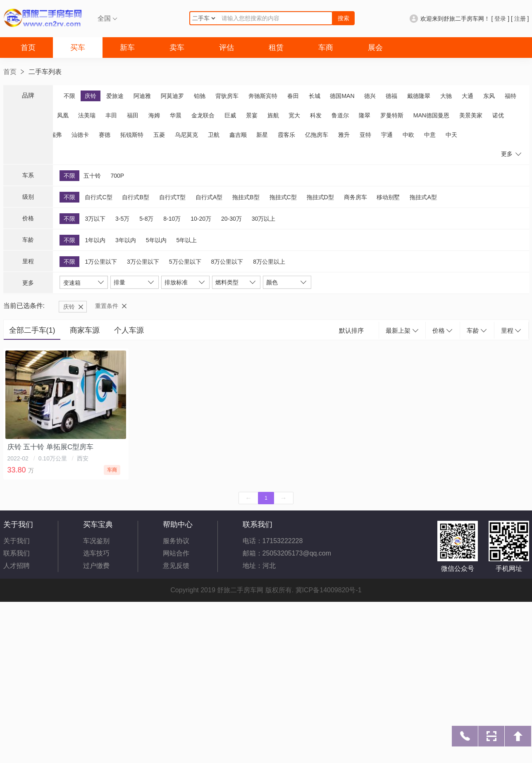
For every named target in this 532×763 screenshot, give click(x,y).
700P (117, 176)
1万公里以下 (101, 262)
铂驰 (200, 96)
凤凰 (63, 115)
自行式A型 (209, 197)
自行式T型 (173, 197)
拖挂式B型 (246, 197)
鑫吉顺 (238, 135)
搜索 (344, 18)
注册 (520, 19)
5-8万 (146, 219)
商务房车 (355, 197)
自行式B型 (135, 197)
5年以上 (186, 240)
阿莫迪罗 (172, 96)
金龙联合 (203, 115)
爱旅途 (115, 96)
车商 (326, 48)
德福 (391, 96)
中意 (430, 135)
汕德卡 (80, 135)
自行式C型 (98, 197)
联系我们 (17, 553)
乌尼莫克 (186, 135)
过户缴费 (96, 566)
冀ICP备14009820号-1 (329, 590)
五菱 (159, 135)
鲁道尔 (340, 115)
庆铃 (91, 96)
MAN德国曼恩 (431, 115)
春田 (293, 96)
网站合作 (176, 553)
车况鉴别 (96, 541)
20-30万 (231, 219)
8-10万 (172, 219)
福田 (133, 115)
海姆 (154, 115)
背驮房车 (227, 96)
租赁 (276, 48)
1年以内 (95, 240)
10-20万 (201, 219)
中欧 (408, 135)
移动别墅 (388, 197)
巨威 (230, 115)
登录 (500, 19)
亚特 (365, 135)
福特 (511, 96)
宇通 (387, 135)
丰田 (111, 115)
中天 (451, 135)
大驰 (446, 96)
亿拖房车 (317, 135)
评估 (227, 48)
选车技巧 (96, 553)
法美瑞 (87, 115)
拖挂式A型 (423, 197)
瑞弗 (56, 135)
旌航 (273, 115)
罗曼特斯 (392, 115)
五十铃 (92, 176)
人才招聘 (17, 566)
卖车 (177, 48)
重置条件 (107, 306)
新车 (127, 48)
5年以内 (156, 240)
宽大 (294, 115)
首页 (28, 48)
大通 (468, 96)
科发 (316, 115)
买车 (78, 48)
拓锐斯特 (132, 135)
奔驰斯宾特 (263, 96)
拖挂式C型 (283, 197)
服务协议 (176, 541)
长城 (315, 96)
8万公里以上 (269, 262)
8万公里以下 (227, 262)
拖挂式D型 (320, 197)
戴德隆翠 (419, 96)
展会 (375, 48)
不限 (69, 96)
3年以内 (126, 240)
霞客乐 (286, 135)
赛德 (105, 135)
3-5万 (122, 219)
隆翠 (365, 115)
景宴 (252, 115)
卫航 (214, 135)
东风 (489, 96)
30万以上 (264, 219)
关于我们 (17, 541)
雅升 (344, 135)
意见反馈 (176, 566)
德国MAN (342, 96)
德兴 (370, 96)
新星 (262, 135)
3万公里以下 (143, 262)
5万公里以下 (185, 262)
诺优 (498, 115)
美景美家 (471, 115)
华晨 (176, 115)
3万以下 (95, 219)
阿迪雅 (142, 96)
